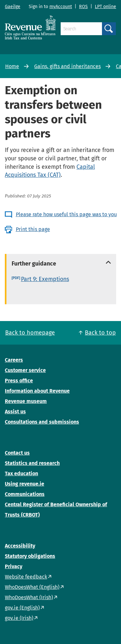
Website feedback (26, 577)
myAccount (61, 7)
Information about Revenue (37, 391)
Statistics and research (32, 463)
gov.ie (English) (22, 608)
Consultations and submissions (42, 422)
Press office (19, 381)
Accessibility (20, 546)
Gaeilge (13, 7)
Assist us (15, 412)
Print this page (33, 229)
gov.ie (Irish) (19, 618)
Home (12, 66)
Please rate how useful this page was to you (66, 214)
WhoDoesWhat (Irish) (29, 597)
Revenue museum (26, 401)
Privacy (14, 566)
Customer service (25, 370)
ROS (83, 7)
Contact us (17, 453)
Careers (14, 360)
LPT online (106, 7)
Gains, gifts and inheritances (67, 66)
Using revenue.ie (25, 484)
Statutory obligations (30, 556)
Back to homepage (30, 333)
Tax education (21, 473)
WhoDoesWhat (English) (32, 587)
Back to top (100, 333)
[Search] (81, 29)
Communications (25, 494)
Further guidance (34, 264)
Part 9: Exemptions (45, 279)
